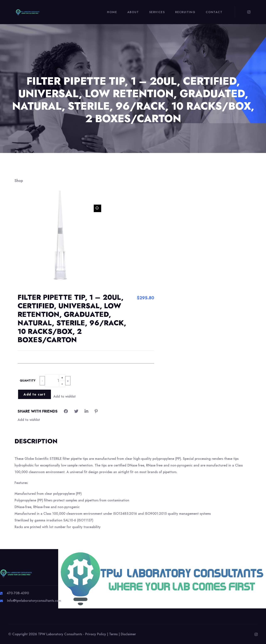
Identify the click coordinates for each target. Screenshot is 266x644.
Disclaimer (128, 634)
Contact (214, 12)
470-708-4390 (18, 593)
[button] (97, 208)
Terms (113, 634)
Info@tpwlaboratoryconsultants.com (34, 601)
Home (112, 12)
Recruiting (185, 12)
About (133, 12)
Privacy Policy (96, 634)
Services (157, 12)
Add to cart (34, 394)
